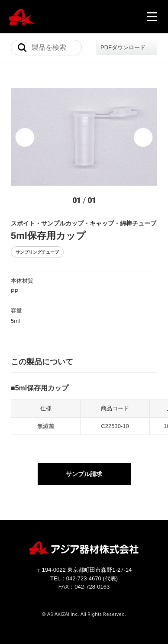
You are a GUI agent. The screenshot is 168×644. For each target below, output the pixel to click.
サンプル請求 (84, 476)
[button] (25, 137)
